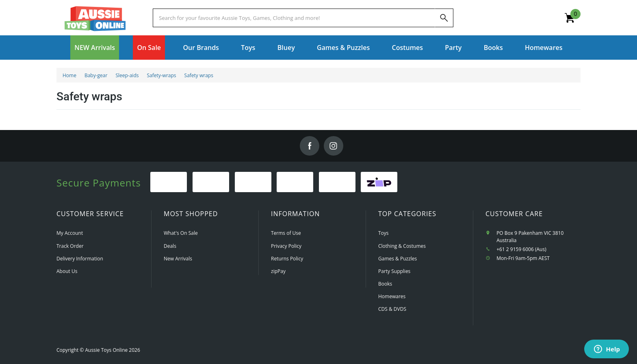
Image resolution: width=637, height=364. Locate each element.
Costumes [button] (407, 48)
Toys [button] (248, 48)
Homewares (392, 296)
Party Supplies (394, 271)
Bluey (286, 48)
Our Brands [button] (201, 48)
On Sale (149, 48)
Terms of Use (286, 233)
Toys (383, 233)
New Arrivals (178, 259)
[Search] (444, 18)
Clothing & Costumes (402, 246)
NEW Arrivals (95, 48)
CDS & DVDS (392, 309)
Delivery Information (80, 259)
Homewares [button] (544, 48)
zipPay (278, 271)
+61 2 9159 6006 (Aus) (521, 249)
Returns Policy (287, 259)
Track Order (70, 246)
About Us (67, 271)
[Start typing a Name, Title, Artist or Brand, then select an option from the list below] (294, 18)
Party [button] (453, 48)
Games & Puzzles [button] (343, 48)
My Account (70, 233)
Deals (170, 246)
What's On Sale (181, 233)
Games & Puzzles (398, 259)
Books (493, 48)
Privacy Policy (286, 246)
